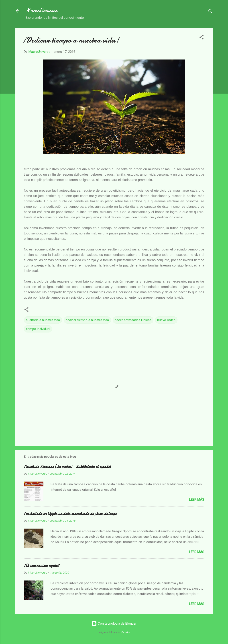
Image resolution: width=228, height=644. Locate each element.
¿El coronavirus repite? (42, 566)
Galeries (126, 632)
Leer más (197, 500)
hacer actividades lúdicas (133, 320)
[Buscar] (210, 12)
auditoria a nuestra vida (43, 320)
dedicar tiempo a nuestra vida (87, 320)
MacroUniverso (42, 11)
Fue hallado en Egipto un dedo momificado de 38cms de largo (70, 514)
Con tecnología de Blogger (114, 623)
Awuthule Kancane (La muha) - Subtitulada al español (67, 467)
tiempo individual (38, 329)
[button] (202, 38)
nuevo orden (166, 320)
